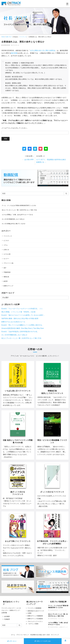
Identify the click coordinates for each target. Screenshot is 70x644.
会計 (5, 268)
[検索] (35, 194)
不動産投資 (7, 272)
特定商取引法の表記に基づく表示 (40, 635)
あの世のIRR (28, 160)
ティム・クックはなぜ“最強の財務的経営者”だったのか (19, 205)
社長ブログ (9, 37)
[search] (66, 194)
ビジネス (6, 241)
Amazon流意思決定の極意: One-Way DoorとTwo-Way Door (23, 328)
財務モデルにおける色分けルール (13, 322)
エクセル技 (7, 254)
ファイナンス (23, 37)
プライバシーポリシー (23, 635)
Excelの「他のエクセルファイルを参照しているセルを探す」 (23, 315)
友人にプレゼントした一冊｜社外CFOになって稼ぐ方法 (19, 210)
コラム (6, 245)
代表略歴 (7, 619)
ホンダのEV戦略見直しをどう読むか (13, 219)
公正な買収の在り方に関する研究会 (43, 50)
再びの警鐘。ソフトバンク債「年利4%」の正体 (18, 312)
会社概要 (7, 616)
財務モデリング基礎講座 (35, 616)
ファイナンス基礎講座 (34, 608)
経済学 (6, 281)
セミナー (6, 259)
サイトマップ (55, 635)
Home (3, 37)
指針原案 (14, 53)
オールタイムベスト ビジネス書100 (33, 356)
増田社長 (6, 277)
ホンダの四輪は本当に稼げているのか (14, 224)
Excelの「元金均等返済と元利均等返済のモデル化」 (20, 332)
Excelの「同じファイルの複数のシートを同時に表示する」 (22, 325)
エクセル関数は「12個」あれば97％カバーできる (17, 215)
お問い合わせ (12, 641)
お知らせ (6, 250)
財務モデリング (8, 286)
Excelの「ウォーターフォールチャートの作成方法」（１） (22, 309)
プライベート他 (8, 263)
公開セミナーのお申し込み (43, 641)
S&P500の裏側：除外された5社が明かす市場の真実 (20, 318)
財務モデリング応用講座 (35, 619)
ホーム (13, 635)
